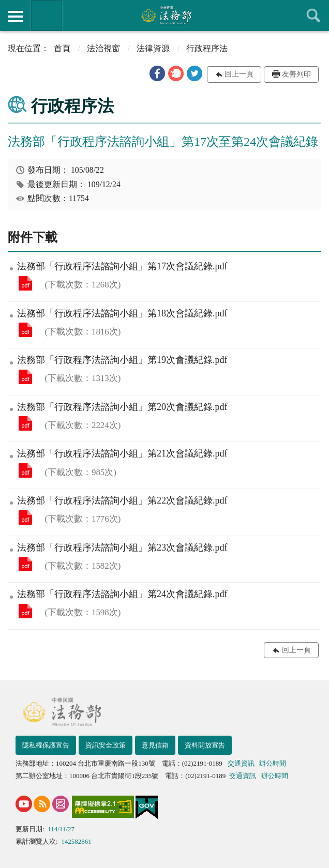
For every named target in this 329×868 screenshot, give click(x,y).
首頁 (62, 48)
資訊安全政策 (106, 745)
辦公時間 (273, 763)
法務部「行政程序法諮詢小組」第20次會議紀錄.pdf (25, 423)
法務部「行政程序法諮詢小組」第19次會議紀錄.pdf (25, 377)
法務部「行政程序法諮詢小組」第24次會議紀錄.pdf (25, 611)
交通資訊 (241, 763)
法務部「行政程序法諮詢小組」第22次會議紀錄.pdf (25, 517)
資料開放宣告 (205, 745)
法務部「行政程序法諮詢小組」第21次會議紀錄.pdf (25, 470)
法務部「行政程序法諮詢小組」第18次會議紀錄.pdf (25, 330)
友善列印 (296, 74)
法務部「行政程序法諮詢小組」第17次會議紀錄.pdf (25, 283)
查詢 (313, 16)
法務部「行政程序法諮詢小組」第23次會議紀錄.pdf (25, 564)
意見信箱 (155, 745)
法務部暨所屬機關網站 (47, 16)
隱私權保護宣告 (46, 745)
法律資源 (153, 48)
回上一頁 (239, 74)
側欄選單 (16, 17)
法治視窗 (103, 48)
